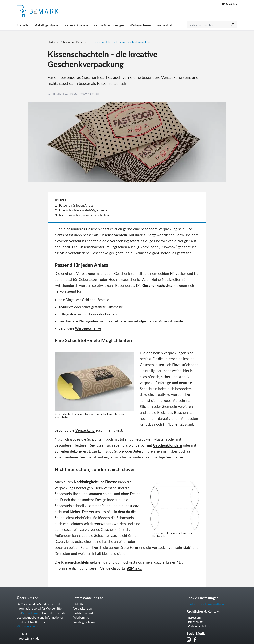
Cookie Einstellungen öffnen (205, 604)
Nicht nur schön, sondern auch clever (85, 215)
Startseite (23, 25)
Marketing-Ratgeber (47, 25)
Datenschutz (195, 622)
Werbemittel (164, 25)
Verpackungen (31, 613)
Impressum (194, 617)
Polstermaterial (83, 613)
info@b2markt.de (28, 638)
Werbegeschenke (140, 25)
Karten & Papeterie (76, 25)
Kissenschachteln (113, 235)
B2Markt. (134, 568)
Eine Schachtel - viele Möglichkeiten (84, 210)
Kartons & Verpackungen (109, 25)
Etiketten (79, 604)
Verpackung (85, 430)
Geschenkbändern (167, 445)
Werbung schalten (198, 626)
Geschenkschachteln (159, 285)
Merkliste (229, 4)
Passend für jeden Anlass (76, 205)
